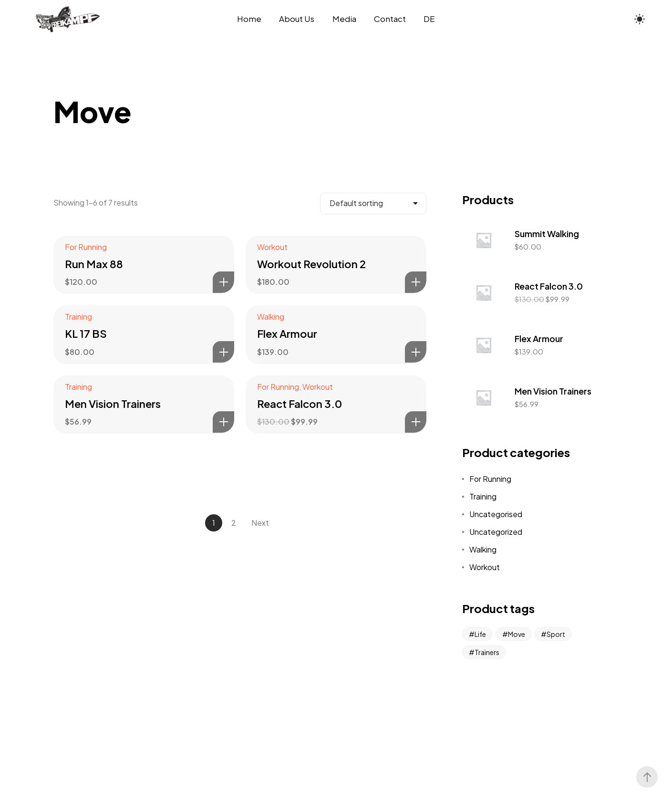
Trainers (487, 652)
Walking (271, 317)
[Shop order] (373, 203)
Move (517, 634)
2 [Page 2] (234, 523)
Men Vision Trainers (113, 404)
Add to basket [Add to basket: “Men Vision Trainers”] (223, 422)
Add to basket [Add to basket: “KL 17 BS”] (223, 352)
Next (260, 523)
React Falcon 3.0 (300, 404)
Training (78, 317)
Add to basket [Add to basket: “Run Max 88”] (223, 282)
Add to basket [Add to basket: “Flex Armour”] (416, 352)
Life (480, 634)
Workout (272, 247)
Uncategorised (496, 514)
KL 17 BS (86, 333)
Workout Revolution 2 (311, 264)
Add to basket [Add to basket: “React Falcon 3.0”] (416, 422)
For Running (86, 247)
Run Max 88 (94, 264)
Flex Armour (287, 333)
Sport (556, 634)
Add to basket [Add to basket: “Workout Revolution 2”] (416, 282)
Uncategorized (496, 532)
